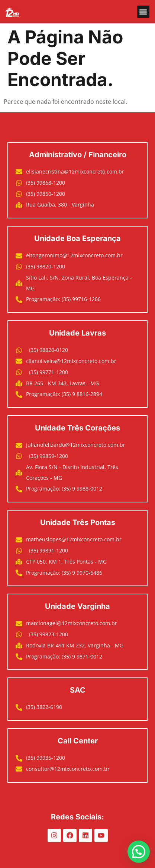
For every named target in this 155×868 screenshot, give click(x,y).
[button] (143, 12)
